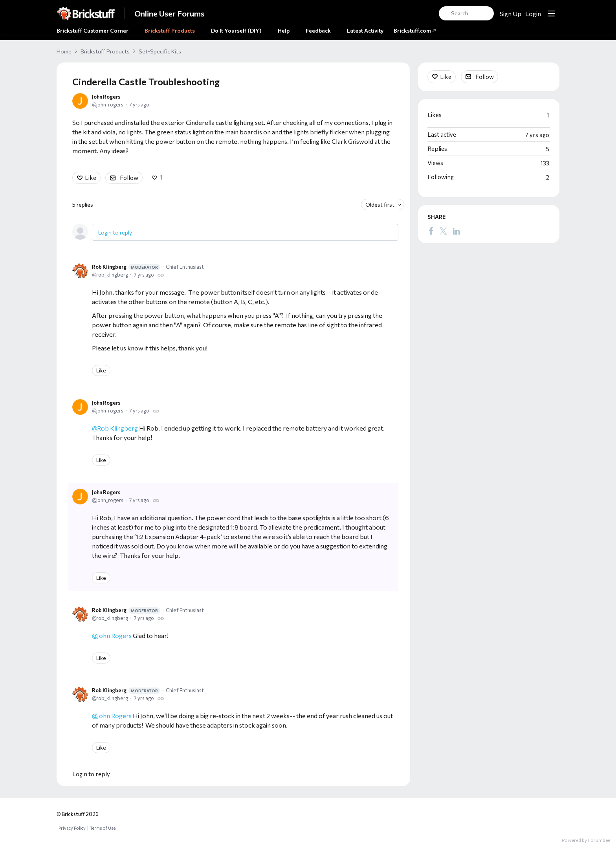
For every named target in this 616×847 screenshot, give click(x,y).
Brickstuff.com (415, 30)
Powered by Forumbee (586, 840)
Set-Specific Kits (160, 51)
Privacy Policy (72, 828)
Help (284, 30)
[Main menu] (551, 13)
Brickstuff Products (170, 30)
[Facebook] (431, 231)
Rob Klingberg (126, 267)
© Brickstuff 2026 (78, 814)
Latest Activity (365, 30)
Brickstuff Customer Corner (93, 30)
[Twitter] (443, 231)
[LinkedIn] (456, 231)
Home (64, 51)
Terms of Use (103, 828)
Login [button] (533, 14)
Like (91, 178)
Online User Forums (169, 13)
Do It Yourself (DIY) (236, 30)
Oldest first (380, 204)
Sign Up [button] (511, 14)
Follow (129, 178)
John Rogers (106, 97)
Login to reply (115, 232)
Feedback (318, 30)
